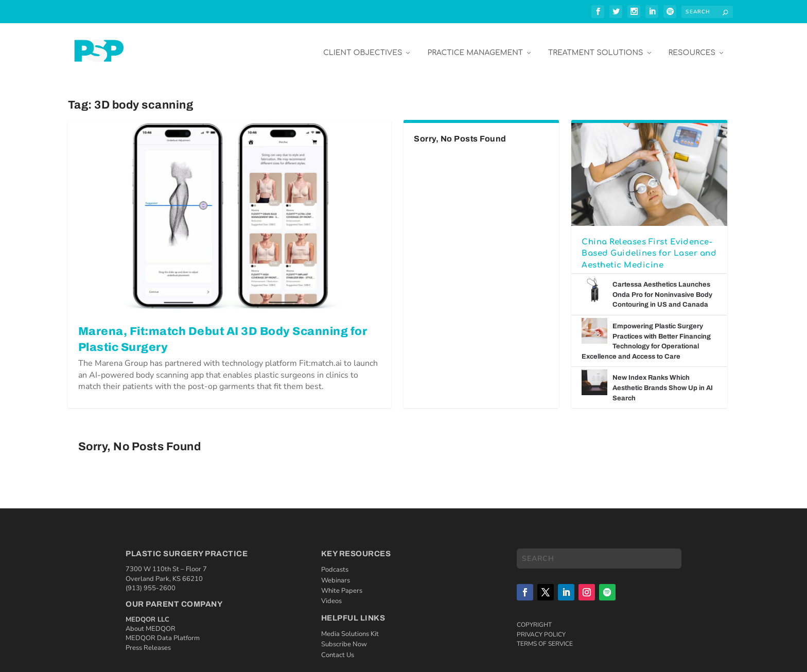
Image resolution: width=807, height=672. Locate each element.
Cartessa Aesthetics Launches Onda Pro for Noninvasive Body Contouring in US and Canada (662, 289)
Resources (692, 47)
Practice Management (475, 47)
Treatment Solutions (595, 47)
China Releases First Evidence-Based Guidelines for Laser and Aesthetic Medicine (649, 247)
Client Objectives (363, 47)
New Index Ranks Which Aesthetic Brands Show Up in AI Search (663, 382)
